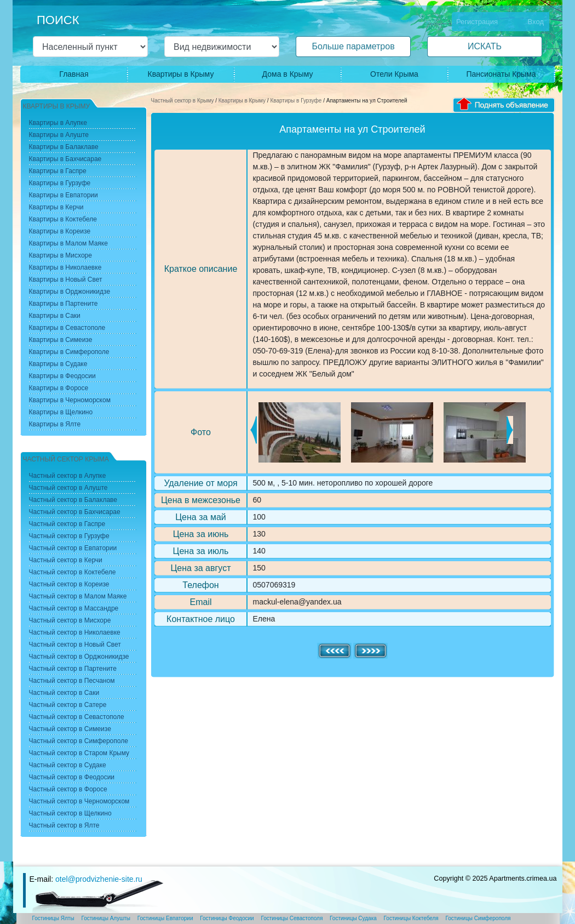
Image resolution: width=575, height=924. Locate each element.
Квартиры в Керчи (56, 207)
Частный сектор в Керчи (66, 560)
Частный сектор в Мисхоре (70, 620)
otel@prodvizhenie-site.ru (99, 879)
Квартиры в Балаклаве (64, 147)
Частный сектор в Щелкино (70, 813)
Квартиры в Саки (55, 316)
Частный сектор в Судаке (68, 765)
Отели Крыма (394, 74)
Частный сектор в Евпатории (73, 548)
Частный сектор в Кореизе (69, 584)
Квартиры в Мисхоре (61, 255)
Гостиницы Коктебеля (411, 918)
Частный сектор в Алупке (68, 476)
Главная (74, 74)
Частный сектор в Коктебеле (73, 572)
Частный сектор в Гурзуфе (69, 536)
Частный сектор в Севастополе (77, 717)
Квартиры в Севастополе (67, 328)
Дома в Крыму (288, 74)
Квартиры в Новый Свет (66, 280)
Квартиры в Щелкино (61, 412)
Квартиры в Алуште (59, 135)
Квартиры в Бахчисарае (65, 159)
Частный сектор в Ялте (64, 825)
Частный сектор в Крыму (183, 101)
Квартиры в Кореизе (60, 231)
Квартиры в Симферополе (69, 352)
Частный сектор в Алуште (68, 488)
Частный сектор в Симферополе (79, 741)
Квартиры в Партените (64, 304)
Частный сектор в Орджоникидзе (79, 657)
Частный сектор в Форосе (68, 789)
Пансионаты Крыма (501, 74)
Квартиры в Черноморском (70, 400)
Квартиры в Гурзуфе (296, 101)
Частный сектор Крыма (66, 459)
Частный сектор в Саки (64, 693)
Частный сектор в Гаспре (67, 524)
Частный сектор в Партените (73, 669)
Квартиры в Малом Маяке (68, 243)
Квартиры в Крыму (181, 74)
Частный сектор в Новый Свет (75, 644)
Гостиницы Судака (353, 918)
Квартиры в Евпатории (64, 195)
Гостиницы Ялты (53, 918)
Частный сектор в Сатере (68, 705)
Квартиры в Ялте (55, 424)
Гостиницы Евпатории (165, 918)
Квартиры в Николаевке (65, 267)
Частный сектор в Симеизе (70, 729)
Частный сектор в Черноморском (79, 801)
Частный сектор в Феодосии (72, 777)
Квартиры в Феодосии (62, 376)
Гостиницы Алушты (106, 918)
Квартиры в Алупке (58, 123)
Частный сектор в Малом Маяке (78, 596)
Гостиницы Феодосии (227, 918)
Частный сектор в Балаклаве (73, 500)
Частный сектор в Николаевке (75, 632)
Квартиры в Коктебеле (63, 219)
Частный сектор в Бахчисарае (75, 512)
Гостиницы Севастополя (292, 918)
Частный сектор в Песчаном (72, 681)
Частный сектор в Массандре (74, 608)
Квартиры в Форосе (59, 388)
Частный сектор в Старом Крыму (79, 753)
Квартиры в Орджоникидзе (70, 292)
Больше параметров (353, 46)
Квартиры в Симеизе (61, 340)
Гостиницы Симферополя (478, 918)
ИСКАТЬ (485, 46)
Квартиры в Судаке (58, 364)
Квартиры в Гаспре (58, 171)
